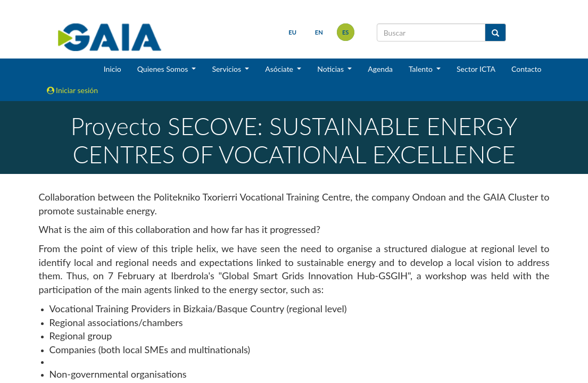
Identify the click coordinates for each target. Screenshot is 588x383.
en (319, 32)
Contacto (526, 69)
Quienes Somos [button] (164, 69)
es (346, 32)
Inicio (113, 69)
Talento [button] (422, 69)
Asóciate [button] (280, 69)
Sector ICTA (476, 69)
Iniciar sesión (73, 90)
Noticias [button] (332, 69)
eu (292, 32)
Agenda (380, 69)
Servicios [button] (227, 69)
